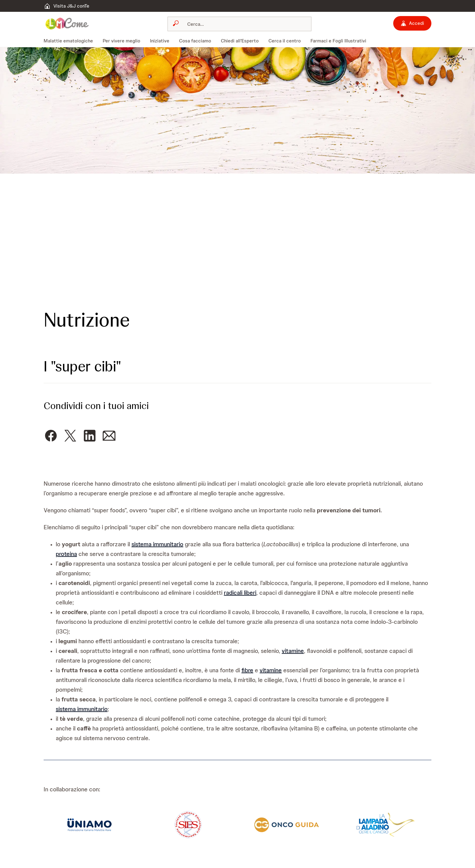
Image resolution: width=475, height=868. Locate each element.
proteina (66, 554)
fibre (247, 670)
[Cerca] (243, 24)
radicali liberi (240, 593)
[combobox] (240, 24)
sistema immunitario (157, 544)
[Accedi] (412, 23)
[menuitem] (71, 41)
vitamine (293, 651)
